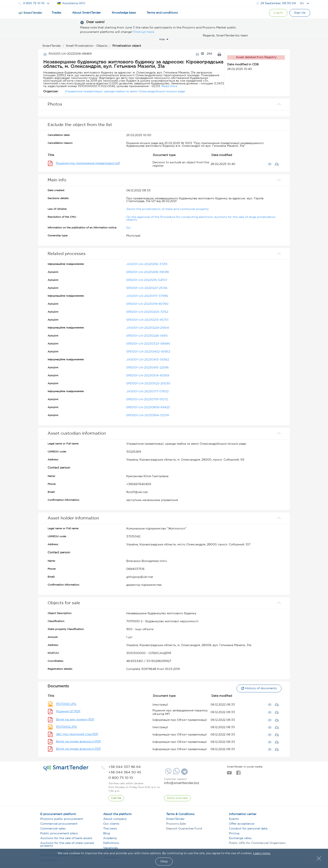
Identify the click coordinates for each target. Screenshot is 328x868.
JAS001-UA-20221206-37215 (147, 264)
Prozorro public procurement (62, 819)
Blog (107, 833)
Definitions (111, 843)
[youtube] (229, 774)
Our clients (111, 824)
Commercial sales (53, 829)
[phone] (125, 767)
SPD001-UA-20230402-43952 (148, 352)
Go (128, 228)
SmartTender (175, 819)
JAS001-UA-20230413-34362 (148, 360)
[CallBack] (116, 798)
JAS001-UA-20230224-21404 (148, 328)
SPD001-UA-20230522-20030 (148, 384)
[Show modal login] (277, 13)
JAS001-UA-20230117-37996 (147, 296)
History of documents (259, 688)
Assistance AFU (71, 3)
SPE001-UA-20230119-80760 (147, 304)
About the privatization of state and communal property (167, 209)
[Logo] (30, 13)
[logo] (66, 768)
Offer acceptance (242, 824)
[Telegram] (184, 773)
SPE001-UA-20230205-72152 (147, 312)
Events (234, 819)
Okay (164, 862)
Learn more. (262, 853)
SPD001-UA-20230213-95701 (147, 320)
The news (110, 829)
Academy (110, 838)
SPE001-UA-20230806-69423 (148, 407)
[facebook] (238, 774)
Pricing (234, 833)
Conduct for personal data (248, 829)
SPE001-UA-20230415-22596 (147, 368)
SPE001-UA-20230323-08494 (148, 344)
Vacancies (111, 848)
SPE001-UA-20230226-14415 (147, 336)
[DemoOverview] (177, 798)
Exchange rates (240, 838)
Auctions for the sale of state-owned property (67, 844)
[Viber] (168, 773)
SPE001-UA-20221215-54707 (147, 280)
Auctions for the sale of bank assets (66, 838)
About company (115, 819)
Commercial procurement (59, 824)
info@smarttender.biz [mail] (182, 783)
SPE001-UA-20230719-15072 (147, 399)
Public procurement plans (59, 833)
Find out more (144, 32)
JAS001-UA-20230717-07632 (147, 392)
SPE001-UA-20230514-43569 (148, 376)
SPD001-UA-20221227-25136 (147, 288)
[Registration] (300, 13)
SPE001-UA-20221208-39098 (148, 272)
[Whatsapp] (176, 774)
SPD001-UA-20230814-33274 (148, 415)
